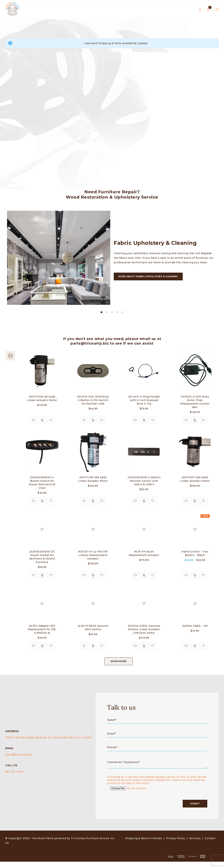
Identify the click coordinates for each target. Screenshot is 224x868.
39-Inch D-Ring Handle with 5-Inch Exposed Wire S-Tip (144, 400)
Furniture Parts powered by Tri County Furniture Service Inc (73, 845)
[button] (42, 420)
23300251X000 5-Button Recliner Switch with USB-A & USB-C (144, 481)
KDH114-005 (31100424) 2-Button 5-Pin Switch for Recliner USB (93, 400)
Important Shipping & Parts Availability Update (116, 43)
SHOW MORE (119, 661)
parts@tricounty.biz (19, 758)
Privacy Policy (176, 845)
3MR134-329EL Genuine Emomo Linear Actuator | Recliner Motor (144, 629)
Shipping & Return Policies (144, 845)
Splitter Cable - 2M (195, 626)
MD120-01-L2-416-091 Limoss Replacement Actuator (93, 555)
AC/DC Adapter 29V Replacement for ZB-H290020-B (42, 629)
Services (195, 845)
